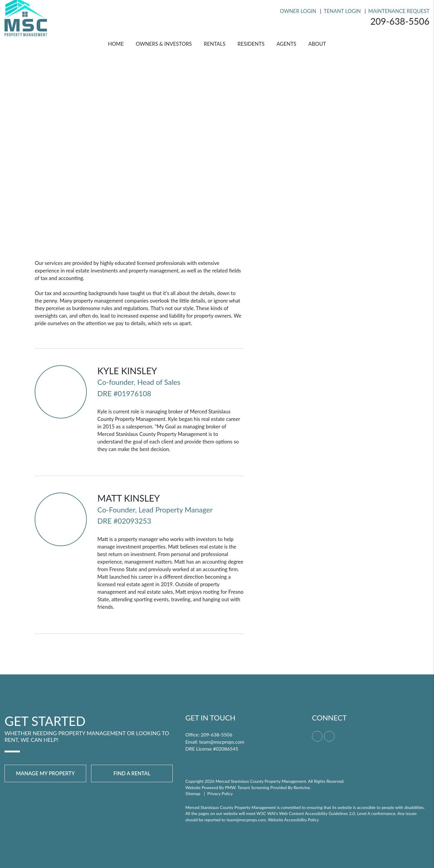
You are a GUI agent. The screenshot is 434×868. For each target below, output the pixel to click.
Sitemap (193, 793)
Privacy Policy (220, 793)
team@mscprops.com (222, 742)
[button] (317, 736)
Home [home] (116, 44)
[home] (26, 17)
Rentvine (302, 787)
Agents (286, 44)
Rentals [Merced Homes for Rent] (215, 44)
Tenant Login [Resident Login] (342, 11)
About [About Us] (317, 44)
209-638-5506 (400, 21)
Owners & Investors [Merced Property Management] (164, 44)
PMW (230, 787)
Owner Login (298, 11)
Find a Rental (132, 773)
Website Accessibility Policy (293, 820)
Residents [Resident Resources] (251, 44)
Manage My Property (45, 773)
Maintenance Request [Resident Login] (399, 11)
